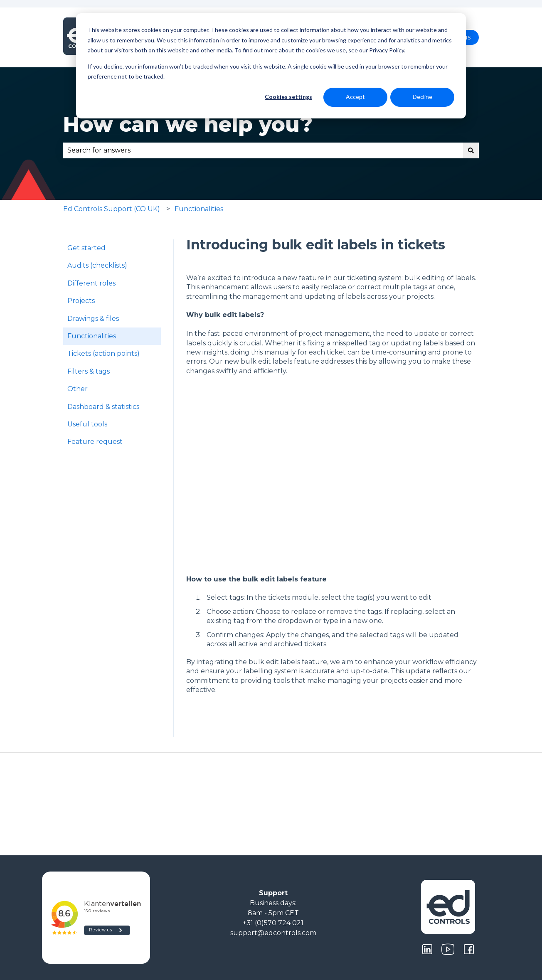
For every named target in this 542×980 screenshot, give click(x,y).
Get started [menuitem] (86, 248)
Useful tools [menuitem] (87, 424)
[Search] (471, 150)
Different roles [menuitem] (91, 283)
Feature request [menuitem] (95, 442)
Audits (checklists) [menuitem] (97, 265)
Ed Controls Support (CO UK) (112, 209)
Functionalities (199, 209)
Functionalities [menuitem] (92, 336)
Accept (355, 97)
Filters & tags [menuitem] (89, 371)
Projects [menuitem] (81, 301)
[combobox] (263, 150)
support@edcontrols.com (273, 933)
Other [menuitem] (78, 389)
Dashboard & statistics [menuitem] (103, 407)
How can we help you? (188, 124)
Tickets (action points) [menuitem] (103, 353)
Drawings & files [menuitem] (93, 319)
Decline (423, 97)
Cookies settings (288, 97)
